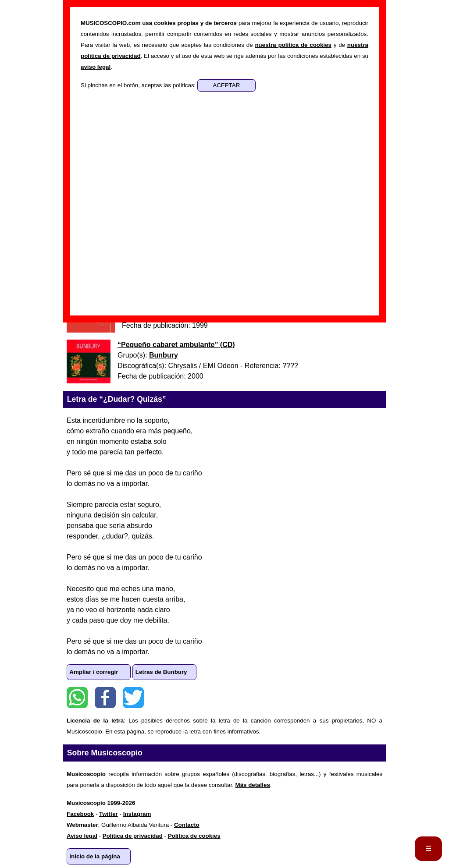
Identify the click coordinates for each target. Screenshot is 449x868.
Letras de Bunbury (161, 672)
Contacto (187, 825)
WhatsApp (77, 698)
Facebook (105, 698)
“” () (176, 345)
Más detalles (253, 785)
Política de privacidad (133, 836)
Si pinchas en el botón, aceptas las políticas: (139, 85)
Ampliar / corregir (94, 672)
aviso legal (96, 67)
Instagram (137, 814)
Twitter (133, 698)
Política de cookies (194, 836)
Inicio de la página (95, 856)
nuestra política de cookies (293, 45)
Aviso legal (82, 836)
